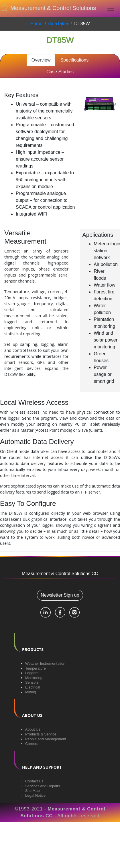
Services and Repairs (43, 786)
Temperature (36, 668)
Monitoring (34, 678)
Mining (31, 692)
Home (36, 24)
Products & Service (41, 734)
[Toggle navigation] (111, 8)
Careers (32, 744)
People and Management (46, 739)
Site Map (33, 791)
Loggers (32, 673)
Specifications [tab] (74, 60)
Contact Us (34, 781)
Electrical (33, 687)
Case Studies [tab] (60, 72)
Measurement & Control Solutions (49, 9)
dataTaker (58, 24)
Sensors (32, 682)
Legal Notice (35, 795)
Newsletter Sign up (60, 595)
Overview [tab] (41, 60)
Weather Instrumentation (45, 663)
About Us (33, 729)
